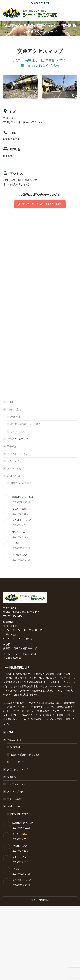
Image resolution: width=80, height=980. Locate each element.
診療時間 (15, 417)
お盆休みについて (22, 520)
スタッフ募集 (14, 469)
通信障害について (22, 555)
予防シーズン (19, 532)
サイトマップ (17, 432)
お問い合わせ (12, 476)
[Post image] (7, 499)
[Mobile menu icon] (76, 13)
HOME (10, 402)
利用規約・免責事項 (21, 483)
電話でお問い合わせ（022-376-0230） (40, 204)
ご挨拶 (16, 543)
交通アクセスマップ (18, 439)
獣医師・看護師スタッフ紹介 (25, 424)
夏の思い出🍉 (20, 509)
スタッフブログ (15, 461)
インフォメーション (18, 454)
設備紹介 (12, 446)
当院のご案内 (12, 409)
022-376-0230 (40, 3)
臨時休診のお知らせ (23, 497)
